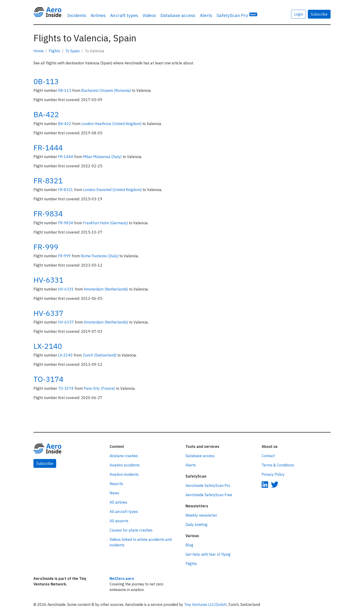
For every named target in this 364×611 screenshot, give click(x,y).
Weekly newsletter (201, 515)
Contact (268, 456)
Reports (116, 484)
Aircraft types (124, 15)
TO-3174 (48, 379)
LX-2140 (48, 346)
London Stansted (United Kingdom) (113, 190)
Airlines (98, 15)
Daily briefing (197, 525)
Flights (54, 51)
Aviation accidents (125, 465)
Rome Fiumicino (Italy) (100, 256)
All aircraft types (124, 512)
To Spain (72, 51)
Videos (149, 15)
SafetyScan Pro (237, 15)
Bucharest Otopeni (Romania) (107, 90)
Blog (189, 545)
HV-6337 (48, 313)
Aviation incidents (124, 474)
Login (299, 14)
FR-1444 (48, 148)
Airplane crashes (124, 456)
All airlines (118, 502)
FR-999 (46, 247)
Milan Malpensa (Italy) (103, 157)
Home (39, 51)
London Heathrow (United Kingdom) (112, 124)
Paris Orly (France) (100, 388)
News (114, 493)
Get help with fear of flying (208, 554)
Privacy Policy (273, 474)
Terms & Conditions (278, 465)
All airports (119, 521)
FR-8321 (48, 181)
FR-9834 (48, 214)
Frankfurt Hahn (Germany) (106, 223)
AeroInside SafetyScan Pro (208, 485)
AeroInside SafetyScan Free (209, 495)
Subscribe (319, 14)
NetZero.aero (122, 578)
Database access (178, 15)
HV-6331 (48, 280)
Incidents (77, 15)
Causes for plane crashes (131, 530)
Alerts (206, 15)
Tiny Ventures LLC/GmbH (205, 604)
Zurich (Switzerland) (100, 355)
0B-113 (46, 81)
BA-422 (46, 114)
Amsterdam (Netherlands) (106, 289)
